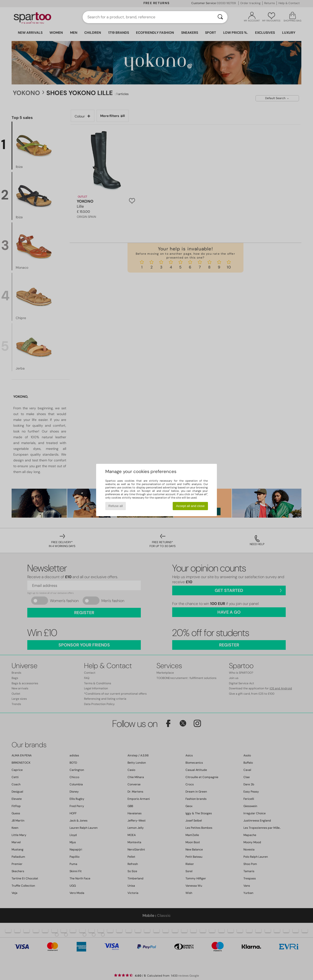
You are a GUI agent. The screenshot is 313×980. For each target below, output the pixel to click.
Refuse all (116, 506)
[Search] (220, 17)
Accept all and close (190, 506)
